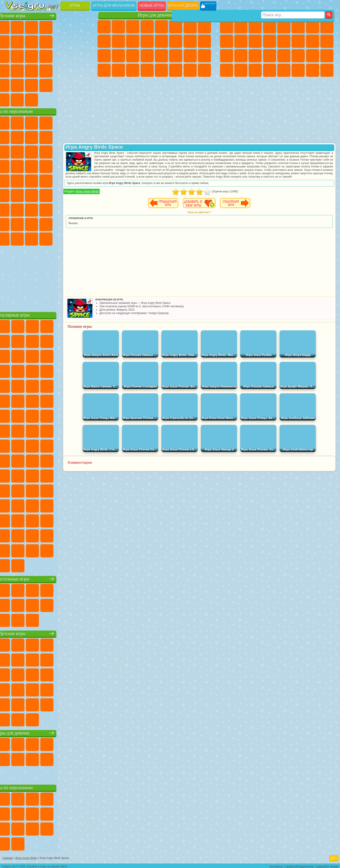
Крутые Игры (55, 85)
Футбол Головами (26, 99)
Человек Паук (83, 166)
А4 (12, 209)
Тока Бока (40, 224)
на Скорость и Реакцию (55, 70)
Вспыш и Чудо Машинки (12, 166)
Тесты (161, 27)
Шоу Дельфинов (55, 151)
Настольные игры (48, 578)
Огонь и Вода (133, 27)
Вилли (12, 122)
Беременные (204, 41)
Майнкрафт (313, 27)
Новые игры (152, 6)
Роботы (327, 41)
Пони (104, 27)
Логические (26, 56)
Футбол (241, 27)
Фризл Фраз (12, 180)
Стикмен (255, 41)
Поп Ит (26, 41)
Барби (147, 27)
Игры (75, 6)
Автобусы (227, 70)
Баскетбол (83, 85)
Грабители (270, 56)
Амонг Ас (55, 195)
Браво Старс (69, 195)
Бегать (255, 70)
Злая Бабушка (69, 137)
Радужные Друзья (26, 224)
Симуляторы (40, 27)
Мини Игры (40, 70)
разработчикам (327, 865)
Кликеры (40, 56)
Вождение (12, 99)
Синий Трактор (12, 195)
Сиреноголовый (40, 195)
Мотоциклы (241, 41)
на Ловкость (83, 27)
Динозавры (12, 70)
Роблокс (69, 209)
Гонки (298, 41)
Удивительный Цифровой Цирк (83, 238)
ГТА (298, 56)
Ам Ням (40, 151)
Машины (327, 27)
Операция (147, 56)
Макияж (161, 56)
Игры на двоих (183, 6)
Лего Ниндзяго (69, 122)
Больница (118, 56)
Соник (26, 166)
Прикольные (26, 70)
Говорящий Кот (55, 122)
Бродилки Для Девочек (190, 27)
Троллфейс (40, 137)
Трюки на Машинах (69, 70)
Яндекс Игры (12, 41)
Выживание (255, 56)
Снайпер (313, 41)
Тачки (83, 151)
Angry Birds (26, 151)
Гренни (40, 209)
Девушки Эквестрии (118, 27)
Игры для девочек (155, 15)
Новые (12, 27)
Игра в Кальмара (83, 195)
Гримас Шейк (55, 238)
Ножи (83, 56)
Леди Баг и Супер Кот (55, 137)
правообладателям (299, 865)
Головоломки (12, 85)
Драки (284, 41)
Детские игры (48, 633)
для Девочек (26, 27)
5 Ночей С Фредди (83, 122)
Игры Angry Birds (117, 195)
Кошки (133, 41)
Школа (69, 85)
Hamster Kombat (69, 238)
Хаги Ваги (55, 209)
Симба (69, 224)
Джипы (298, 70)
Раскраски (204, 27)
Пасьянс (55, 56)
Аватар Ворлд (55, 224)
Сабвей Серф (12, 151)
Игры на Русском (69, 56)
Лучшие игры (48, 15)
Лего (83, 137)
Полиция (227, 56)
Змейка (83, 70)
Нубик (83, 209)
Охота (327, 70)
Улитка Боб (12, 137)
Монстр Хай (176, 27)
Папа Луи (190, 41)
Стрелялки (270, 70)
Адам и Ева (26, 180)
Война (40, 99)
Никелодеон (40, 85)
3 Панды (69, 151)
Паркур (313, 70)
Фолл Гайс (26, 195)
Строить (55, 99)
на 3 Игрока (26, 85)
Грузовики (270, 41)
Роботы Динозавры (241, 56)
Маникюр (133, 56)
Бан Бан (26, 238)
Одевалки (147, 41)
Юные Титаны (83, 180)
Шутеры (241, 70)
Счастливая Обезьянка (55, 180)
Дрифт (327, 56)
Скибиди (40, 238)
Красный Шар (26, 137)
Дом (190, 70)
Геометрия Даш (40, 41)
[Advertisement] (49, 277)
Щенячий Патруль (40, 122)
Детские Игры (55, 27)
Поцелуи (176, 41)
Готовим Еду (161, 70)
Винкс (147, 70)
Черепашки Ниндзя (227, 41)
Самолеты (284, 70)
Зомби (284, 27)
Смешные (69, 41)
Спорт (55, 41)
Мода (190, 56)
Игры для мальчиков (114, 6)
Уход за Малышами (204, 56)
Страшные (12, 56)
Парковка (227, 27)
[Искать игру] (293, 6)
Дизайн (104, 70)
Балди (26, 209)
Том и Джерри (69, 180)
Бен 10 (313, 56)
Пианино (133, 70)
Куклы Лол (204, 70)
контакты (276, 865)
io (83, 41)
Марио (69, 166)
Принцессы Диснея (176, 56)
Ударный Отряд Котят (55, 166)
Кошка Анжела (104, 41)
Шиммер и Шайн (40, 180)
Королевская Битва (298, 27)
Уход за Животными (176, 70)
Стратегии (255, 27)
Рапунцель (104, 56)
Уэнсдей (12, 238)
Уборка (118, 70)
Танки (270, 27)
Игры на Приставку (69, 99)
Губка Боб (26, 122)
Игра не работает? (214, 216)
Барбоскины (40, 166)
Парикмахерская (161, 41)
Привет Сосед (12, 224)
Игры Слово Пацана (83, 224)
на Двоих (69, 27)
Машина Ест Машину (284, 56)
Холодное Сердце (118, 41)
